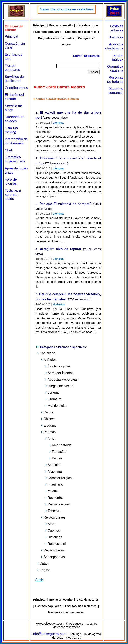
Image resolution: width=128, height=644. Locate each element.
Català (43, 563)
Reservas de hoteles (115, 80)
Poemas (48, 432)
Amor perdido (60, 445)
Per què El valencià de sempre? (66, 204)
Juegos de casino (59, 386)
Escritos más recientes (81, 32)
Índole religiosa (57, 366)
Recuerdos (54, 498)
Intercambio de (16, 141)
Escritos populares (48, 32)
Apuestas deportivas (61, 379)
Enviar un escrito (61, 25)
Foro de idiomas (11, 181)
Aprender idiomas (59, 373)
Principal (11, 36)
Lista (11, 130)
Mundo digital (56, 406)
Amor (50, 439)
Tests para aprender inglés (13, 195)
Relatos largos (53, 550)
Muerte (51, 491)
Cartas (47, 412)
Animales (53, 465)
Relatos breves (53, 517)
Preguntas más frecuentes (56, 38)
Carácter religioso (59, 478)
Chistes (48, 419)
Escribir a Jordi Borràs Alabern (56, 99)
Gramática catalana (115, 68)
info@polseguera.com (49, 634)
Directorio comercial (116, 91)
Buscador (116, 37)
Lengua (52, 393)
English (44, 570)
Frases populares (12, 68)
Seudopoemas (53, 557)
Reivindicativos (57, 504)
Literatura (53, 399)
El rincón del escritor (14, 97)
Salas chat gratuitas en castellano (67, 9)
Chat (8, 150)
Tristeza (52, 511)
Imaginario (54, 485)
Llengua (58, 123)
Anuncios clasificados (114, 46)
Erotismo (49, 425)
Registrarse (92, 56)
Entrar (77, 56)
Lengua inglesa (117, 57)
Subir (39, 580)
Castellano (46, 353)
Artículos (49, 360)
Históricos (54, 537)
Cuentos (53, 531)
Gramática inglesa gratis (15, 159)
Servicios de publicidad (14, 79)
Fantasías (58, 452)
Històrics (59, 304)
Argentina (53, 471)
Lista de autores (88, 25)
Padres (56, 458)
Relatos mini (55, 544)
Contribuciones (16, 88)
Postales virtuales (117, 28)
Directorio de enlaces (15, 119)
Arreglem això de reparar (61, 249)
